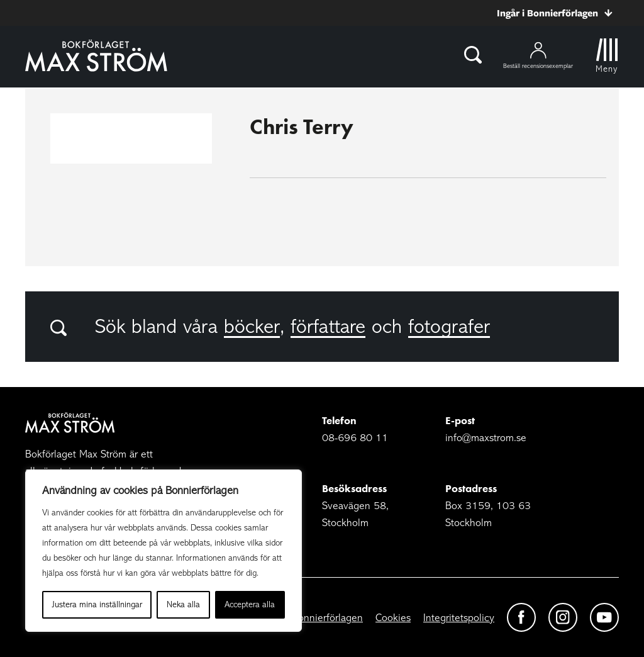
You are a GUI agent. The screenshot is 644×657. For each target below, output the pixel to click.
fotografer (449, 327)
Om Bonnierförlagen (318, 618)
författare (328, 327)
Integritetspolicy (459, 618)
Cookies (393, 618)
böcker (252, 327)
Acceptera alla (250, 604)
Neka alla (183, 604)
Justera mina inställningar (97, 604)
